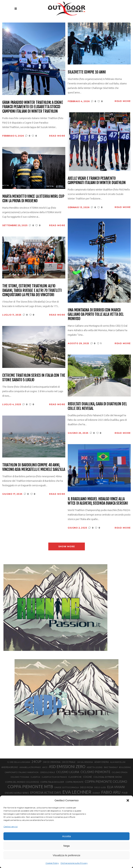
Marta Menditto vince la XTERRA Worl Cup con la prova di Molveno (33, 199)
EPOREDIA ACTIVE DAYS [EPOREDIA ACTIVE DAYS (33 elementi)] (46, 793)
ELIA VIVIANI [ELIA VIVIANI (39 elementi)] (116, 787)
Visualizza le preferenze (67, 855)
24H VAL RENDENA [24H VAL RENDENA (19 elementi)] (85, 762)
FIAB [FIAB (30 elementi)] (125, 793)
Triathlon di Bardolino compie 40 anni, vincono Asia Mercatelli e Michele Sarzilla (34, 467)
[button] (128, 800)
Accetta (66, 836)
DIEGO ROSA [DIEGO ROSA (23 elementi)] (86, 787)
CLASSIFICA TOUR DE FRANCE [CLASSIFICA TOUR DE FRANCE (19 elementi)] (54, 777)
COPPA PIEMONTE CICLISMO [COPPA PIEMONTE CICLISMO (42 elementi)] (106, 782)
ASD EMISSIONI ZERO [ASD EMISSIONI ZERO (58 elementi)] (67, 767)
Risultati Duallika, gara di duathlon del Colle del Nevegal (97, 406)
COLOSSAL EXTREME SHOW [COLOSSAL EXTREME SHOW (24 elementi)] (108, 777)
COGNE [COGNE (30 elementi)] (88, 777)
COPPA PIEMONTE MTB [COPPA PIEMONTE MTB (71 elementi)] (30, 787)
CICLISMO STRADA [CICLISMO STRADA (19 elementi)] (120, 772)
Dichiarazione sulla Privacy (74, 863)
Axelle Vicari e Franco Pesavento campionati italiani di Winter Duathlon (97, 180)
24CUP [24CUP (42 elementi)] (36, 762)
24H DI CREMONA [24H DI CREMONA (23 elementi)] (52, 762)
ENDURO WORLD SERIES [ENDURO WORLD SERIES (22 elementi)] (17, 793)
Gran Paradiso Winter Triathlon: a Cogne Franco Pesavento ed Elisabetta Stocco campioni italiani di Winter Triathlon (33, 107)
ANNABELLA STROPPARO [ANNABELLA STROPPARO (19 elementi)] (30, 767)
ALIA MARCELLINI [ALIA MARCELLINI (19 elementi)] (118, 762)
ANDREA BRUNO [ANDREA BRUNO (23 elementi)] (10, 767)
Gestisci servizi (11, 826)
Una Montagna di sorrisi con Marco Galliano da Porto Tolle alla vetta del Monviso (96, 314)
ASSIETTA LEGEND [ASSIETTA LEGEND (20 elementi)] (95, 767)
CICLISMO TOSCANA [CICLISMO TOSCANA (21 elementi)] (20, 777)
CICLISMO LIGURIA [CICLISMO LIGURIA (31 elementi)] (68, 772)
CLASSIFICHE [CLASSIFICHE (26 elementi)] (75, 777)
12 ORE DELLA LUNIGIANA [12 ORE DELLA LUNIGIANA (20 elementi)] (19, 762)
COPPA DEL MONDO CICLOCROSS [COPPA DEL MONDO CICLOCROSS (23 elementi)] (22, 782)
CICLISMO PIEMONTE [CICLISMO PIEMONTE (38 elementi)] (95, 772)
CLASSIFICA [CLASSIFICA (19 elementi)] (35, 777)
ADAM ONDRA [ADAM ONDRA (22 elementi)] (102, 762)
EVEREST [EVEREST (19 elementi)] (96, 793)
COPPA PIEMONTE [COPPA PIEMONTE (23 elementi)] (74, 782)
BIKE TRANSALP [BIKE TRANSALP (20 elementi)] (111, 767)
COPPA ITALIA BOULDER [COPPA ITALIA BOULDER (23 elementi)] (52, 782)
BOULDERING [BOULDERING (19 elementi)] (125, 767)
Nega (66, 846)
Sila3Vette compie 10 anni (87, 72)
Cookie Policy (52, 863)
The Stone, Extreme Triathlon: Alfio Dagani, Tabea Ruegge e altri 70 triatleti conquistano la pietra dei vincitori (32, 290)
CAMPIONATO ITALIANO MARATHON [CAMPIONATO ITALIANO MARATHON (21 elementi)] (22, 772)
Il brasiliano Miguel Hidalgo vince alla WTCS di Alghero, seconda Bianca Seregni (98, 501)
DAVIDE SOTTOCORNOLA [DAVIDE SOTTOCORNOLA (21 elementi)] (66, 787)
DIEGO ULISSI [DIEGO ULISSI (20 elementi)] (100, 787)
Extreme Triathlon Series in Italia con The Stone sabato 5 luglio (34, 378)
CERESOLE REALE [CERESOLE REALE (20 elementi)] (47, 772)
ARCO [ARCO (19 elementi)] (45, 767)
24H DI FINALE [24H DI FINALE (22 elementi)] (69, 762)
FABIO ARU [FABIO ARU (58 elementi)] (111, 792)
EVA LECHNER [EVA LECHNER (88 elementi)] (77, 792)
